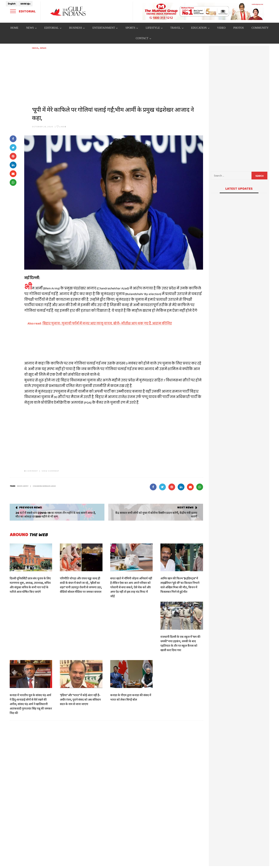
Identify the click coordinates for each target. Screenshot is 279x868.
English (12, 4)
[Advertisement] (118, 77)
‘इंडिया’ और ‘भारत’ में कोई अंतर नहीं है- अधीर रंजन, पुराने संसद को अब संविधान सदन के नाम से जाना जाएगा (80, 700)
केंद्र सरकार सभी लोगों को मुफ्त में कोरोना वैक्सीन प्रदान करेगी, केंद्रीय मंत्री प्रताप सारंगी (156, 515)
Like (61, 126)
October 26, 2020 (43, 126)
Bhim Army (23, 486)
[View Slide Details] (203, 11)
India (35, 48)
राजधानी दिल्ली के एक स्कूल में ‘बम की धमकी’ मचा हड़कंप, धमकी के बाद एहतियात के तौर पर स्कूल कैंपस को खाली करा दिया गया (180, 643)
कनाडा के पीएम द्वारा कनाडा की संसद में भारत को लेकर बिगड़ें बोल (131, 697)
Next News (185, 507)
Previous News (31, 507)
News (43, 48)
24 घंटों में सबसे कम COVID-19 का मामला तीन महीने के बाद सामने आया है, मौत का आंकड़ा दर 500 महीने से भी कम (56, 515)
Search (259, 176)
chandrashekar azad (44, 486)
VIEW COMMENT (50, 471)
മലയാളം (25, 4)
